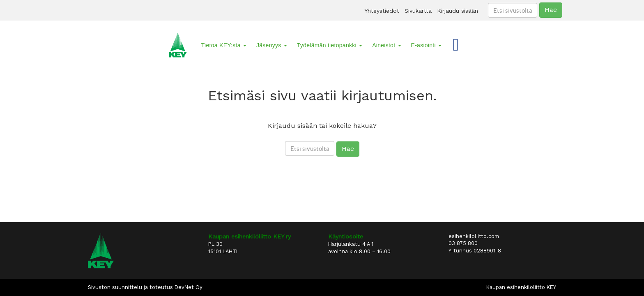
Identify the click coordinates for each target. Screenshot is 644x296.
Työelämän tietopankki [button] (330, 45)
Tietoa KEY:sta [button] (224, 45)
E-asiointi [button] (427, 45)
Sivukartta (418, 11)
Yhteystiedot (382, 11)
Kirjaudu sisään (458, 11)
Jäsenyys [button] (272, 45)
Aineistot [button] (386, 45)
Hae (551, 10)
